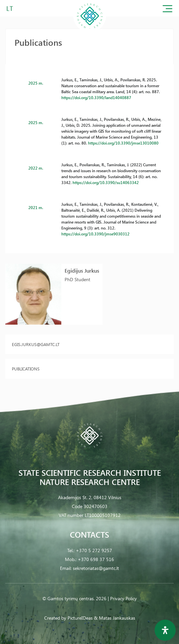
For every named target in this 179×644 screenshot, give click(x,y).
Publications (26, 369)
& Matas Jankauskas (115, 618)
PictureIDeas (80, 618)
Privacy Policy (123, 598)
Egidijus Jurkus (82, 270)
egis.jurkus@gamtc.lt (36, 344)
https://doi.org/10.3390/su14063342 (106, 182)
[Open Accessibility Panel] (165, 630)
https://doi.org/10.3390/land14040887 (96, 97)
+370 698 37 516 (96, 559)
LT (10, 8)
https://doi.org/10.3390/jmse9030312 (95, 234)
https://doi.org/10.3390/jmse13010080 (123, 143)
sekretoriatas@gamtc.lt (96, 568)
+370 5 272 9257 (94, 550)
